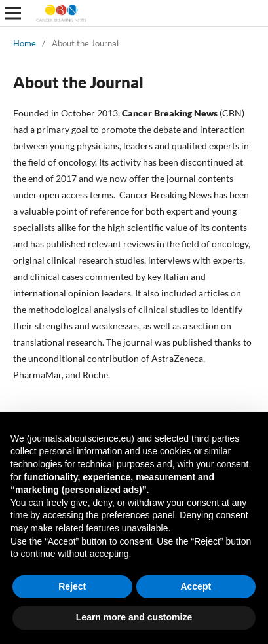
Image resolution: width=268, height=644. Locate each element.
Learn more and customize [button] (134, 617)
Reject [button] (72, 586)
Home (25, 43)
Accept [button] (196, 586)
